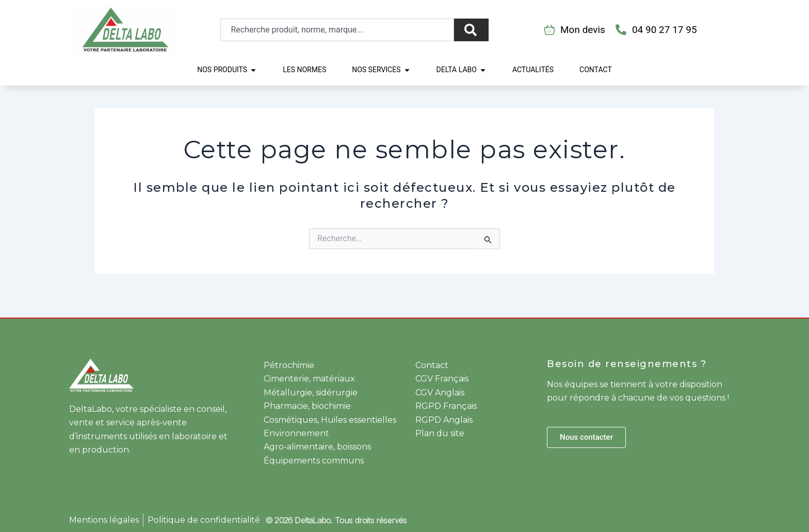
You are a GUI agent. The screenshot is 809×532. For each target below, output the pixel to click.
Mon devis (583, 30)
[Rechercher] (471, 30)
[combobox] (337, 30)
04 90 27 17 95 (665, 30)
